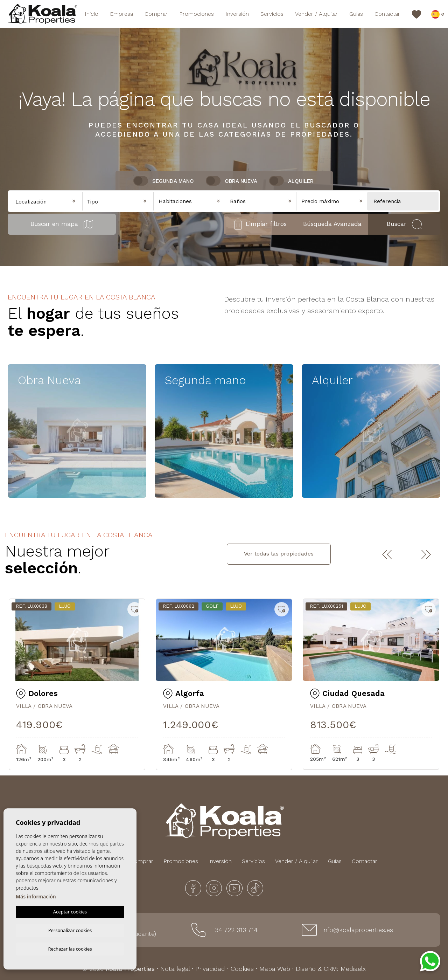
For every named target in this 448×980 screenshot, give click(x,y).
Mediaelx (353, 969)
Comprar (156, 14)
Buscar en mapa (62, 224)
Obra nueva (241, 181)
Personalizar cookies (70, 929)
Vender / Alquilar (316, 14)
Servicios (272, 14)
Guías (356, 14)
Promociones (197, 14)
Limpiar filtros (260, 224)
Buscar (404, 224)
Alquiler (301, 181)
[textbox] (120, 202)
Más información (36, 895)
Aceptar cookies (70, 911)
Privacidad (210, 969)
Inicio (92, 14)
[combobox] (118, 201)
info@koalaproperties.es (358, 930)
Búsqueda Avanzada (332, 224)
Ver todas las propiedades (279, 554)
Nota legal (175, 969)
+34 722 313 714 (234, 930)
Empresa (121, 14)
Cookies (242, 969)
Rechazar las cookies (70, 948)
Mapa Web (275, 969)
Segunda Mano (173, 181)
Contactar (387, 14)
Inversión (237, 14)
